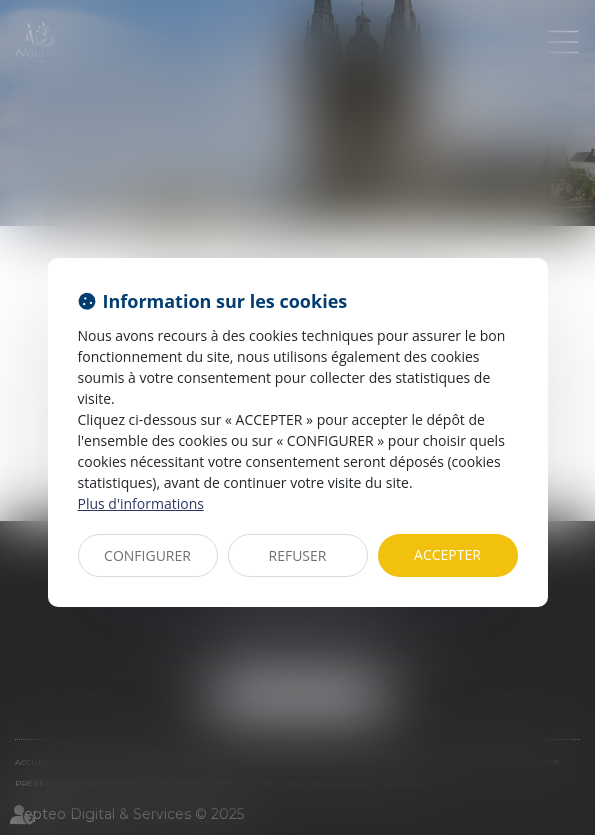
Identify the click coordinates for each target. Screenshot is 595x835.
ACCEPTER (447, 554)
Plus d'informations (141, 503)
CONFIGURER (147, 555)
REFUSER (298, 555)
